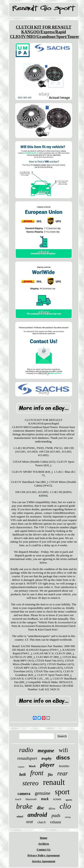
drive (52, 809)
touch (18, 799)
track (45, 799)
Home (44, 838)
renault (54, 782)
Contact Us (44, 849)
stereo (30, 783)
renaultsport (27, 758)
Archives (44, 844)
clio (65, 806)
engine (21, 767)
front (37, 773)
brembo (64, 766)
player (47, 765)
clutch (42, 822)
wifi (63, 750)
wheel (20, 817)
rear (63, 773)
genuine (43, 793)
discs (63, 758)
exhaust (56, 822)
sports (69, 800)
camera (24, 794)
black (32, 766)
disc (41, 808)
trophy (46, 758)
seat (29, 822)
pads (56, 815)
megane (46, 751)
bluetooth (31, 799)
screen (57, 799)
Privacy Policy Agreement (44, 855)
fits (50, 775)
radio (26, 750)
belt (23, 774)
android (37, 815)
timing (68, 817)
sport (62, 792)
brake (24, 806)
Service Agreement (43, 861)
